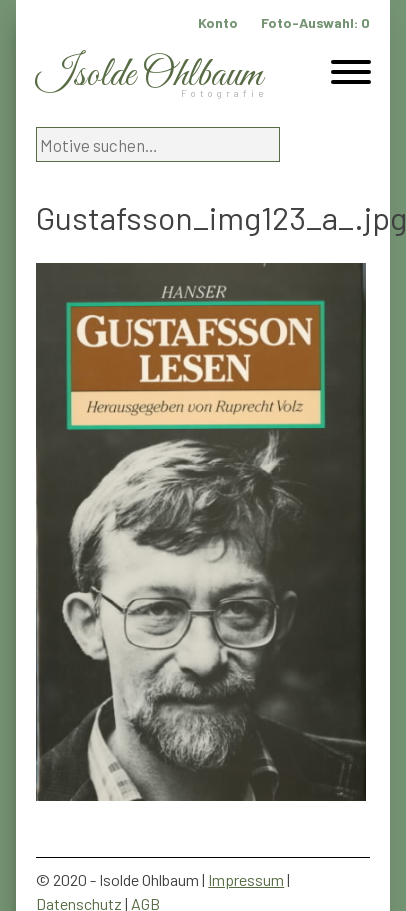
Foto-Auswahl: (315, 22)
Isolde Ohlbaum (149, 75)
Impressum (246, 879)
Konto (218, 22)
